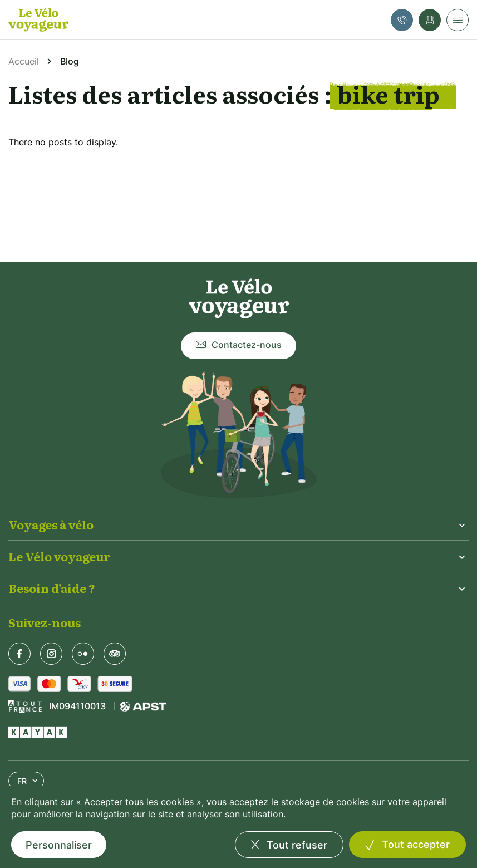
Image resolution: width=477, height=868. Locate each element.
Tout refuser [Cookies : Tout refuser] (296, 845)
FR (22, 781)
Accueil (24, 61)
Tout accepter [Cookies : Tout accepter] (414, 844)
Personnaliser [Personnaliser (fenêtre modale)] (59, 845)
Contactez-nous (239, 345)
